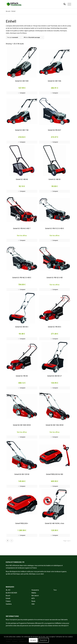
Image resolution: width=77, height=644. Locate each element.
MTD (33, 598)
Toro (55, 590)
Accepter (33, 640)
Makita (34, 593)
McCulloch (35, 596)
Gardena (9, 604)
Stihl (33, 604)
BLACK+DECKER (11, 593)
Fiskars (8, 601)
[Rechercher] (63, 4)
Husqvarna (35, 590)
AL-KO (8, 590)
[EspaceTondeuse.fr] (32, 4)
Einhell (8, 598)
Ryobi (33, 601)
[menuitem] (63, 4)
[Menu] (68, 4)
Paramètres (44, 640)
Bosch (8, 596)
